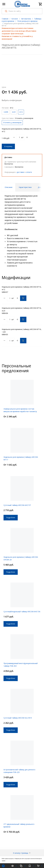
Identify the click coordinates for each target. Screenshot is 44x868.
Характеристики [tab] (25, 187)
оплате (29, 172)
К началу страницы (22, 853)
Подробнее (11, 517)
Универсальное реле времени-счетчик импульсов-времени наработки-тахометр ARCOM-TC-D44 (20, 411)
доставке (21, 172)
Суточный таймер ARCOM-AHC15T (17, 505)
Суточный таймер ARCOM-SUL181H (18, 718)
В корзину (8, 146)
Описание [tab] (9, 187)
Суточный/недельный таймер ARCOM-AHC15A (22, 612)
